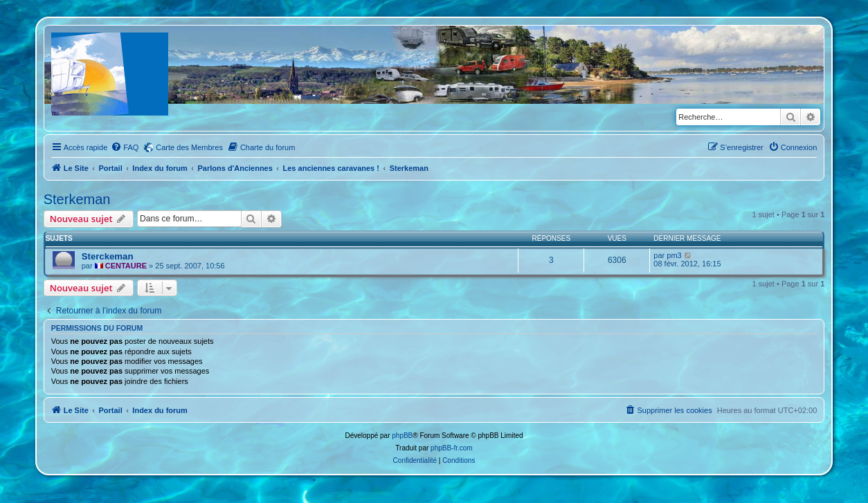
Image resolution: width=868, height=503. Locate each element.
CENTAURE (126, 266)
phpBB (402, 436)
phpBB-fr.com (452, 448)
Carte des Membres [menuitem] (189, 147)
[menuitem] (125, 147)
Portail (110, 168)
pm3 (674, 255)
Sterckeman (108, 256)
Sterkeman (77, 199)
